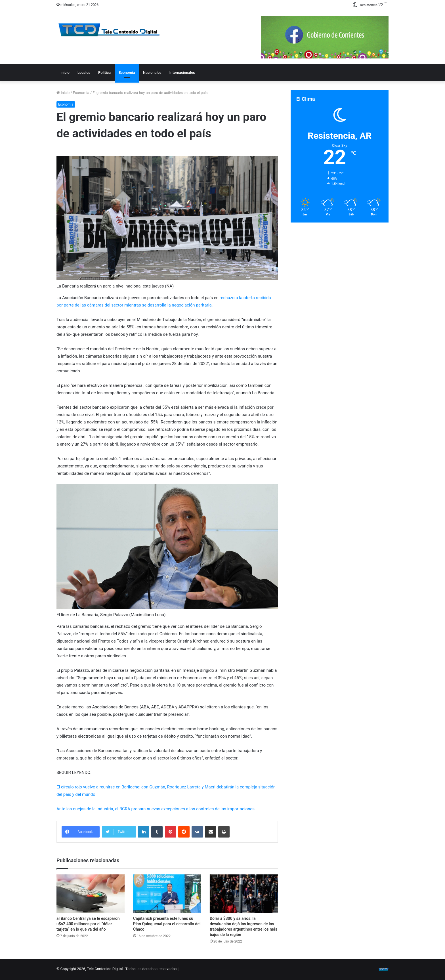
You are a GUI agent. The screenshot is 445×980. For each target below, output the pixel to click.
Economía (127, 73)
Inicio (65, 73)
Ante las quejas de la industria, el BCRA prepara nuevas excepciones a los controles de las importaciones (156, 809)
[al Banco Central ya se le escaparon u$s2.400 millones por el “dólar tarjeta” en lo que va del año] (91, 894)
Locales (84, 73)
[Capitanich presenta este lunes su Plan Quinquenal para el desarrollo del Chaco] (167, 894)
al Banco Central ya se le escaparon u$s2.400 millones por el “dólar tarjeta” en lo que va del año (88, 924)
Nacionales (152, 73)
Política (104, 73)
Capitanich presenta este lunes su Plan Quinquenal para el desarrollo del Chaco (167, 924)
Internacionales (182, 73)
